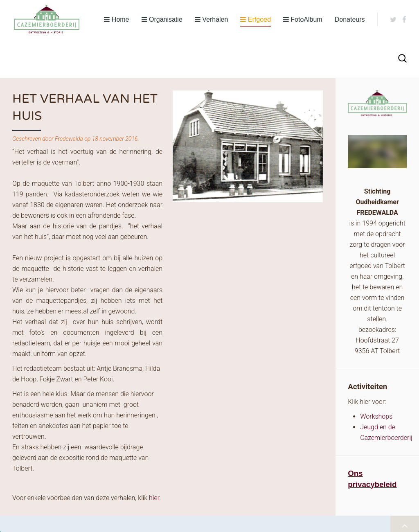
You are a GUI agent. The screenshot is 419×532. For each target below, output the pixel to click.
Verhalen (212, 19)
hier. (155, 498)
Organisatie (162, 19)
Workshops (376, 416)
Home (116, 19)
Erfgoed (255, 19)
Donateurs (350, 19)
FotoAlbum (303, 19)
